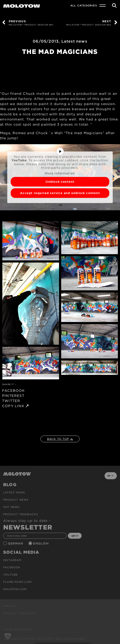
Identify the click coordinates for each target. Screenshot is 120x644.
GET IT (75, 536)
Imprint (9, 606)
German (16, 543)
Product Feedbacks (21, 514)
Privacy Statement (20, 613)
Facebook (12, 567)
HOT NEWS (12, 507)
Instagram (12, 560)
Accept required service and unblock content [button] (60, 193)
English (41, 543)
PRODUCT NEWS (16, 500)
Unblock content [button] (60, 182)
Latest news (74, 41)
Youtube (11, 575)
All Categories (84, 5)
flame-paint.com (17, 582)
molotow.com (15, 589)
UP (110, 476)
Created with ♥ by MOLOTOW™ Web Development (45, 639)
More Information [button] (60, 173)
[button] (8, 636)
